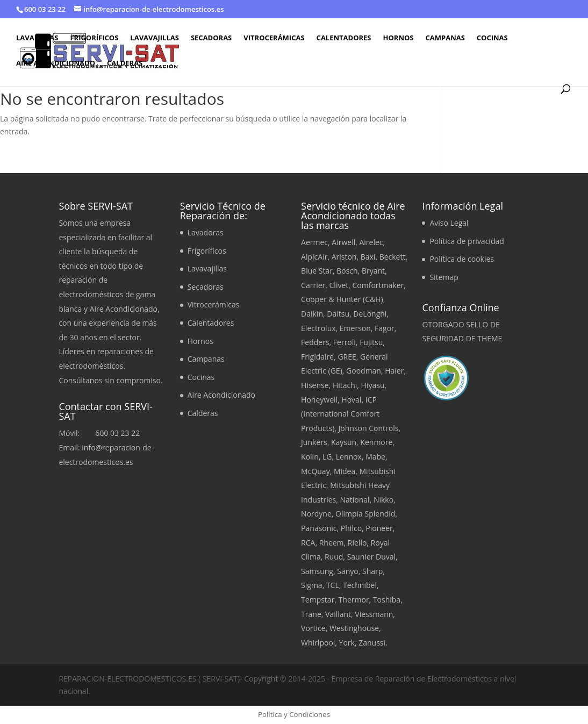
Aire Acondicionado (56, 63)
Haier (394, 371)
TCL (333, 585)
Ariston (344, 257)
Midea (345, 471)
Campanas (445, 38)
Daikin (312, 314)
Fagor (385, 328)
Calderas (125, 63)
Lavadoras (37, 38)
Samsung (317, 571)
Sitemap (444, 277)
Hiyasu (373, 385)
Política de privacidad (467, 241)
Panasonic (319, 528)
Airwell (343, 242)
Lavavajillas (155, 38)
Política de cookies (462, 259)
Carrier (313, 285)
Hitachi (345, 385)
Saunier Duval (371, 557)
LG (327, 457)
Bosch (347, 271)
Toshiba (387, 600)
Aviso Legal (449, 223)
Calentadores (344, 38)
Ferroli (345, 342)
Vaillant (338, 614)
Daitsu (338, 314)
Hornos (399, 38)
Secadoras (211, 38)
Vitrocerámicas (274, 38)
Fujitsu (371, 342)
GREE (347, 357)
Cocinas (492, 38)
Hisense (315, 385)
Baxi (368, 257)
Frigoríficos (94, 38)
